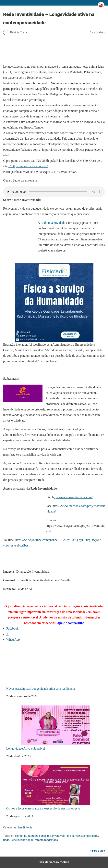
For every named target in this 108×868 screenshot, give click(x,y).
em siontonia (18, 836)
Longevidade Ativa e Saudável (48, 728)
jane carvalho (74, 836)
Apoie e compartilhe (71, 623)
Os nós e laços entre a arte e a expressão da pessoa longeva (48, 788)
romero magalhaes (46, 840)
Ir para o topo (97, 851)
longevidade (91, 836)
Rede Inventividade (53, 223)
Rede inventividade (22, 840)
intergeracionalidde (39, 836)
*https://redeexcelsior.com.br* (28, 166)
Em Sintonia (25, 827)
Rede (6, 840)
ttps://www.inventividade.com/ (73, 497)
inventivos (59, 836)
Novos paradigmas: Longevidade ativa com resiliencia (48, 668)
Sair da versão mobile (54, 862)
